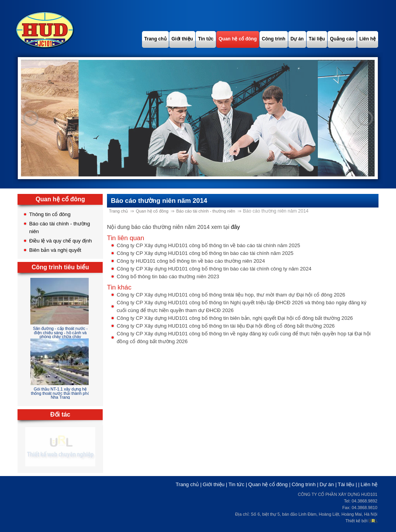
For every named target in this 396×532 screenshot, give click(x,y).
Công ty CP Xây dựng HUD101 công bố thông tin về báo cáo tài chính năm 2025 (209, 245)
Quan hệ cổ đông (152, 211)
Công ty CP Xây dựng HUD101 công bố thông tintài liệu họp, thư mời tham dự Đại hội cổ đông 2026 (231, 295)
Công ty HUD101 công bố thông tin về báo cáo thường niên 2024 (191, 261)
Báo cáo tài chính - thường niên (206, 211)
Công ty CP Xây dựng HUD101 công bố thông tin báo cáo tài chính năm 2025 (205, 253)
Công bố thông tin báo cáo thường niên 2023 (168, 276)
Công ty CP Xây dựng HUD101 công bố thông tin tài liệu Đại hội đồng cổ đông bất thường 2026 (226, 326)
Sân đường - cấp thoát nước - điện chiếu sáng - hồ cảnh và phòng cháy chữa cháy (60, 332)
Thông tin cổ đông (50, 214)
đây (235, 227)
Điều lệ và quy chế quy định (60, 241)
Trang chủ (118, 211)
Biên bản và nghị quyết (55, 250)
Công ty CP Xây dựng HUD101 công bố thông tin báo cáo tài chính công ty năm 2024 (214, 269)
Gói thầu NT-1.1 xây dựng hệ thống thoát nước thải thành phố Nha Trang (60, 393)
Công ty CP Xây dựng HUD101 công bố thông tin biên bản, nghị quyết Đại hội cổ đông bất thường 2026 (235, 318)
